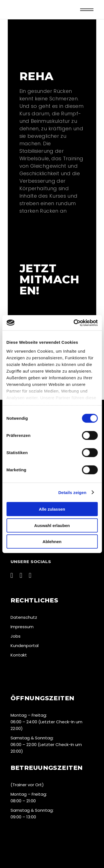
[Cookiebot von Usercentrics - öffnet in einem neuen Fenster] (74, 323)
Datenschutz (24, 617)
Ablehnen (52, 542)
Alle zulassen (52, 509)
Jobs (16, 636)
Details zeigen (72, 492)
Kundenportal (25, 646)
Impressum (22, 627)
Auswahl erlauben (52, 525)
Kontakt (19, 655)
